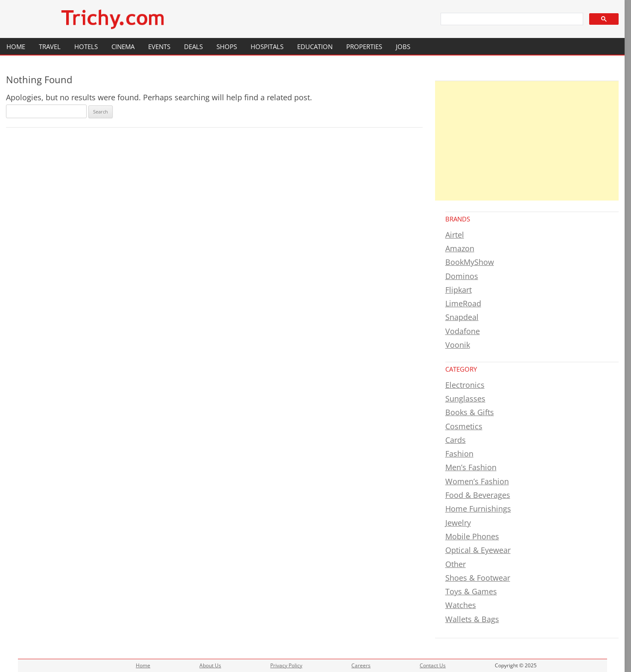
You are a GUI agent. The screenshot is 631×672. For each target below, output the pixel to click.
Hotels (86, 47)
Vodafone (463, 331)
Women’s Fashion (477, 481)
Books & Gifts (470, 412)
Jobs (403, 47)
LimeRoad (463, 303)
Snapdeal (462, 317)
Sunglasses (465, 399)
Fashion (459, 454)
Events (159, 47)
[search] (511, 19)
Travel (50, 47)
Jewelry (458, 523)
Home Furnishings (478, 509)
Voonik (458, 345)
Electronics (465, 385)
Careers (361, 665)
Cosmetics (464, 426)
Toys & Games (471, 591)
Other (456, 564)
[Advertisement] (527, 141)
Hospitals (267, 47)
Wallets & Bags (472, 619)
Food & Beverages (478, 495)
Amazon (460, 248)
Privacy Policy (286, 665)
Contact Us (433, 665)
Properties (364, 47)
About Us (210, 665)
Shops (227, 47)
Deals (193, 47)
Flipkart (459, 290)
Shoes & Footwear (478, 578)
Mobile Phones (472, 536)
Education (315, 47)
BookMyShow (470, 262)
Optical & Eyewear (478, 550)
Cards (456, 440)
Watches (461, 605)
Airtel (455, 235)
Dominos (462, 276)
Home (16, 47)
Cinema (123, 47)
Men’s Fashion (471, 467)
